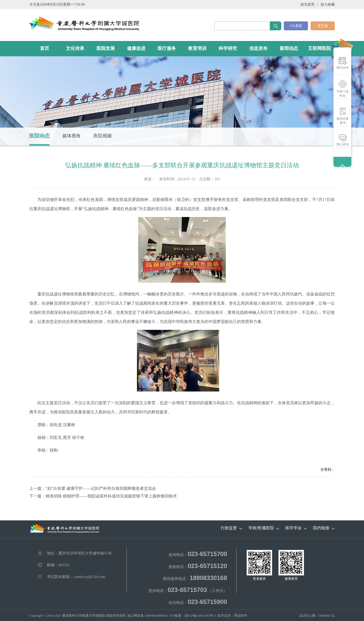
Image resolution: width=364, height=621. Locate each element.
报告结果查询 (343, 121)
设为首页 (307, 4)
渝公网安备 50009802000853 (148, 616)
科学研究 (228, 48)
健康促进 (136, 48)
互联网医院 (319, 48)
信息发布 (258, 48)
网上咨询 (343, 144)
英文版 (323, 26)
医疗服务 (167, 48)
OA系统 (296, 26)
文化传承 (75, 48)
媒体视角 (72, 136)
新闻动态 (289, 48)
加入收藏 (328, 4)
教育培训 (197, 48)
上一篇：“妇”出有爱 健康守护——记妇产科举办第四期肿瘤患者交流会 (93, 488)
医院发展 (106, 48)
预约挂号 (343, 68)
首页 (45, 48)
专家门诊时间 (343, 94)
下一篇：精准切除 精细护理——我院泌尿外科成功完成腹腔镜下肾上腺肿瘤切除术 (103, 496)
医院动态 (39, 136)
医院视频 (103, 136)
